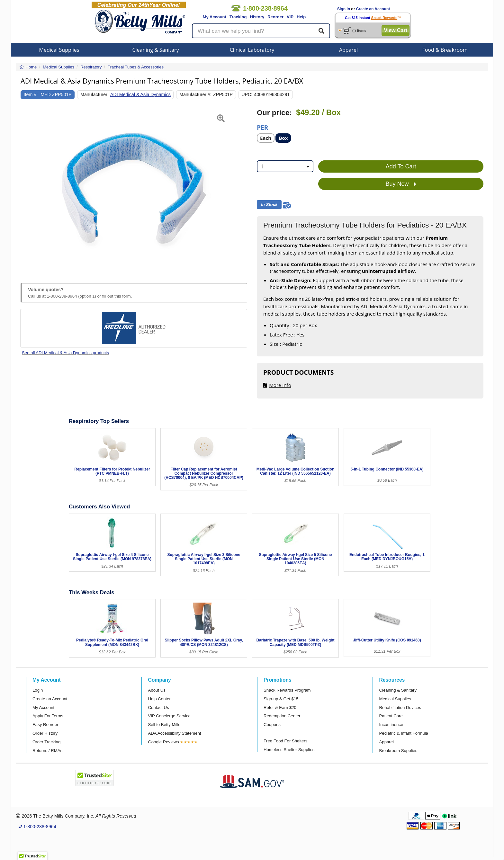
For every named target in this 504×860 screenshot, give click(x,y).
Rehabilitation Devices (400, 708)
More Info (280, 385)
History (257, 17)
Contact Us (159, 708)
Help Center (159, 699)
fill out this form (117, 296)
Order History (45, 733)
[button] (28, 188)
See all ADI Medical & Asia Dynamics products (65, 353)
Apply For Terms (48, 716)
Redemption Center (282, 716)
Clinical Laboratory (252, 50)
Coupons (272, 725)
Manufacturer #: (195, 94)
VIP (290, 17)
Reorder (275, 17)
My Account (215, 17)
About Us (157, 690)
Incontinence (391, 725)
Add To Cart (401, 166)
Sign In (344, 9)
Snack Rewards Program (287, 690)
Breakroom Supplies (398, 751)
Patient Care (391, 716)
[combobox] (285, 166)
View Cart (396, 30)
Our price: (274, 113)
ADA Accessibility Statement (175, 733)
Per (262, 127)
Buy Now (401, 184)
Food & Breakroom (445, 50)
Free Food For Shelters (285, 741)
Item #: (31, 94)
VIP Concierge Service (169, 716)
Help (301, 17)
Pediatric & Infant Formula (404, 733)
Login (38, 690)
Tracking (238, 17)
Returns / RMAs (47, 751)
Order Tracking (46, 742)
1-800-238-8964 (62, 296)
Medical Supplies (59, 50)
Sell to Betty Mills (164, 725)
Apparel (348, 50)
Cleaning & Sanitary (156, 50)
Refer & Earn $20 (280, 708)
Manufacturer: (94, 94)
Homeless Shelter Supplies (289, 750)
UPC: (247, 94)
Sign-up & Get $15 (281, 699)
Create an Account (373, 9)
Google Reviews (164, 742)
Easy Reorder (45, 725)
